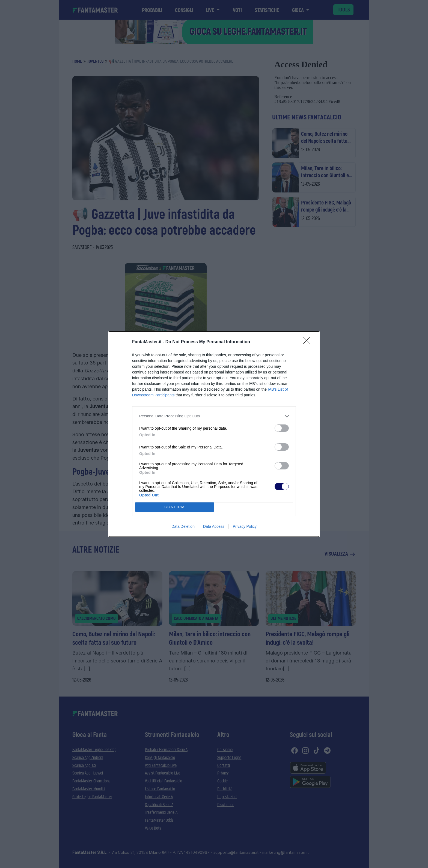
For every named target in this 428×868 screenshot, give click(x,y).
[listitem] (214, 416)
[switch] (282, 428)
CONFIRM (175, 507)
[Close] (308, 342)
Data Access (214, 526)
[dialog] (214, 434)
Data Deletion (183, 526)
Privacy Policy (245, 526)
